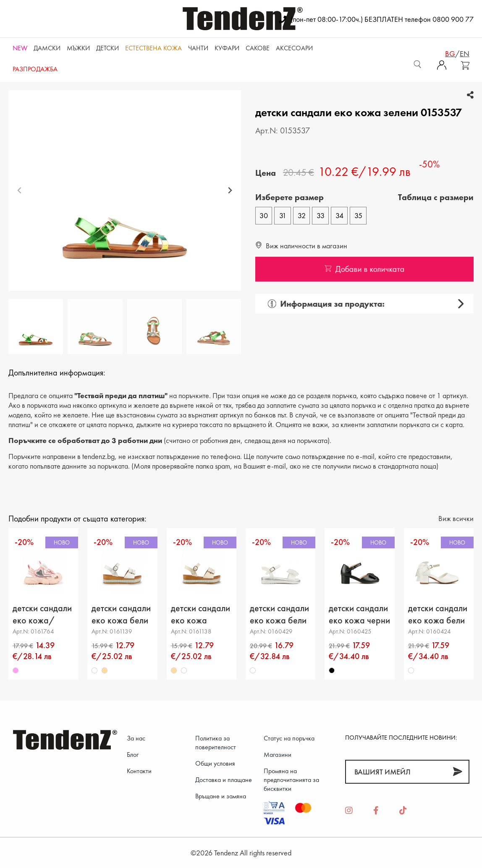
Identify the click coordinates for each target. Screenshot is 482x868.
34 (339, 215)
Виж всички (456, 518)
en (465, 53)
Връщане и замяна (221, 796)
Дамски (47, 48)
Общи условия (215, 763)
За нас (136, 738)
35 (358, 215)
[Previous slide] (20, 191)
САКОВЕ (258, 48)
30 (264, 215)
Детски (107, 48)
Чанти (198, 48)
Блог (133, 755)
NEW (20, 48)
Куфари (227, 48)
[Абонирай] (457, 772)
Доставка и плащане (224, 780)
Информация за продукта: (323, 304)
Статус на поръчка (289, 738)
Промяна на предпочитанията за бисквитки (291, 780)
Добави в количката (368, 269)
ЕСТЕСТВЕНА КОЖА (153, 48)
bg (450, 53)
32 (302, 215)
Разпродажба (35, 69)
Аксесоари (294, 48)
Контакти (139, 771)
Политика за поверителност (216, 743)
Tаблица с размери (436, 197)
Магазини (278, 755)
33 (321, 215)
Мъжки (78, 48)
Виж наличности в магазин (301, 246)
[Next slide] (230, 191)
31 (283, 215)
